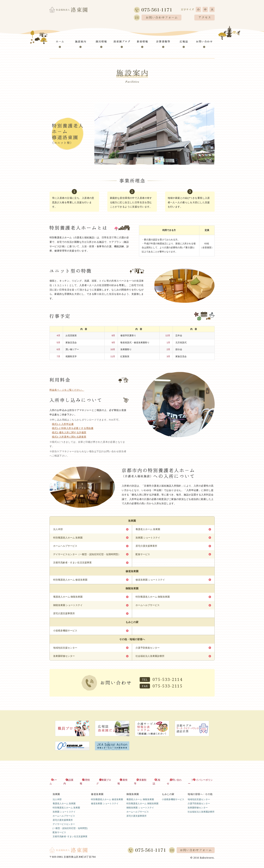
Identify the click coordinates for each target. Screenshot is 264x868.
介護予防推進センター (148, 650)
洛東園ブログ (106, 783)
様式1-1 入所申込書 (63, 424)
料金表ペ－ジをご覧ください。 (67, 390)
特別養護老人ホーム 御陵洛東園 (153, 598)
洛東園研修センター (64, 659)
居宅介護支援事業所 (146, 547)
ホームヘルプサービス (65, 547)
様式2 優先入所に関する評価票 (69, 433)
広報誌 (159, 783)
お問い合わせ (177, 783)
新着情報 (125, 783)
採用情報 (88, 783)
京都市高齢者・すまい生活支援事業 (72, 564)
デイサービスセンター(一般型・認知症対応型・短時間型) (70, 825)
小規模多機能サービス (65, 633)
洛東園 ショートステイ (148, 538)
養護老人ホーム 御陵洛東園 (68, 598)
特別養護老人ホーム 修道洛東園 (70, 581)
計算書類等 (143, 783)
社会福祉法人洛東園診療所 (150, 659)
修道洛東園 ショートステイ (150, 581)
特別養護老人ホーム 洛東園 (68, 538)
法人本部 (58, 529)
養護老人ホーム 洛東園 (148, 529)
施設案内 (71, 783)
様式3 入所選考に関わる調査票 (69, 437)
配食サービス (143, 555)
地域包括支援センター (65, 650)
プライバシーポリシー (203, 783)
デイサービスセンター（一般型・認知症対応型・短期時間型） (87, 555)
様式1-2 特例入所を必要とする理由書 (73, 428)
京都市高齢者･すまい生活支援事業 (70, 836)
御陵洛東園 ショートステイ (68, 607)
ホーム (56, 783)
